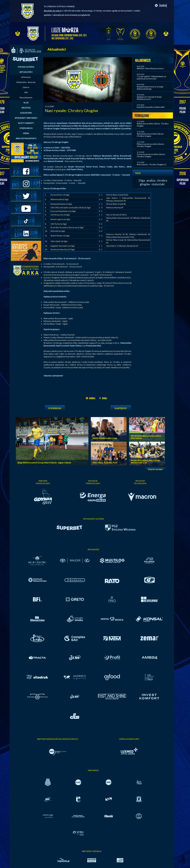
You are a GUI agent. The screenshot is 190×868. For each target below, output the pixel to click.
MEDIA (26, 133)
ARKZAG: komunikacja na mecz (150, 68)
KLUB (26, 103)
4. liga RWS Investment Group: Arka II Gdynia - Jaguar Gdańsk (44, 463)
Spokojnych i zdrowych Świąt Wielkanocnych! (149, 98)
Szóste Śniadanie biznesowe (105, 438)
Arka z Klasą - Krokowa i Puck (105, 463)
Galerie (26, 87)
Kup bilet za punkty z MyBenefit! (151, 107)
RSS (26, 92)
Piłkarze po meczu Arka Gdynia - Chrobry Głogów (151, 145)
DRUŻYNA (26, 108)
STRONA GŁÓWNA (26, 67)
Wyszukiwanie (26, 97)
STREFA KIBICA (26, 128)
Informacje (26, 77)
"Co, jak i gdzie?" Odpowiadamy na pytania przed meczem (151, 77)
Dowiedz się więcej (53, 11)
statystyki (158, 184)
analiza (151, 180)
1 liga (142, 180)
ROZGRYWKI (26, 113)
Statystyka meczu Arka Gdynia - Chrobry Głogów (151, 135)
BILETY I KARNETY (26, 123)
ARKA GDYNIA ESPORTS (26, 138)
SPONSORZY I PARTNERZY (26, 118)
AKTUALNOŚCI (26, 72)
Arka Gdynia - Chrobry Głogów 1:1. (152, 164)
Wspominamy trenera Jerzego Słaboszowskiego (150, 88)
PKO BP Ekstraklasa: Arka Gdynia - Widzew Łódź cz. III (146, 462)
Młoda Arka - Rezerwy (26, 82)
